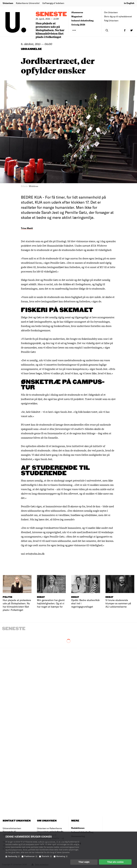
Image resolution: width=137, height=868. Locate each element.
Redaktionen (78, 828)
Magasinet (77, 16)
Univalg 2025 (78, 25)
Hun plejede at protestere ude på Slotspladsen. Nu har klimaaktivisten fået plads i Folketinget (50, 30)
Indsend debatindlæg (82, 20)
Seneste (51, 14)
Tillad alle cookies (115, 862)
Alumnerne (77, 12)
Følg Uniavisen (111, 20)
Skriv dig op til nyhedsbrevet (118, 16)
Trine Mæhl (27, 228)
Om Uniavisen (111, 12)
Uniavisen (8, 3)
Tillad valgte (84, 862)
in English (129, 3)
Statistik (47, 856)
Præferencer (31, 856)
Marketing (62, 856)
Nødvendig (14, 856)
